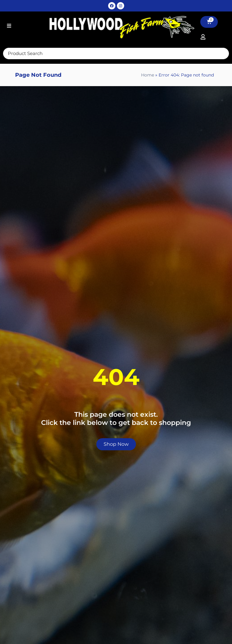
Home (148, 76)
